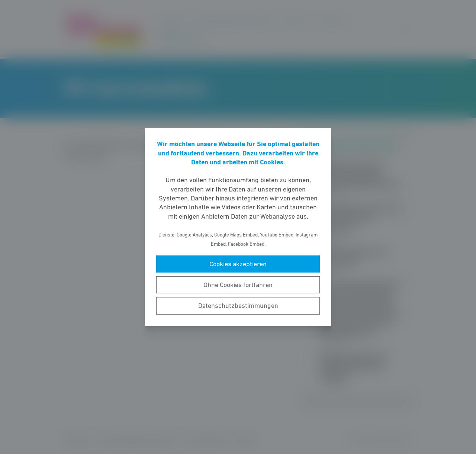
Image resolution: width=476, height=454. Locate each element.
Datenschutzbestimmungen (238, 306)
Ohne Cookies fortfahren (238, 285)
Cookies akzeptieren (238, 264)
